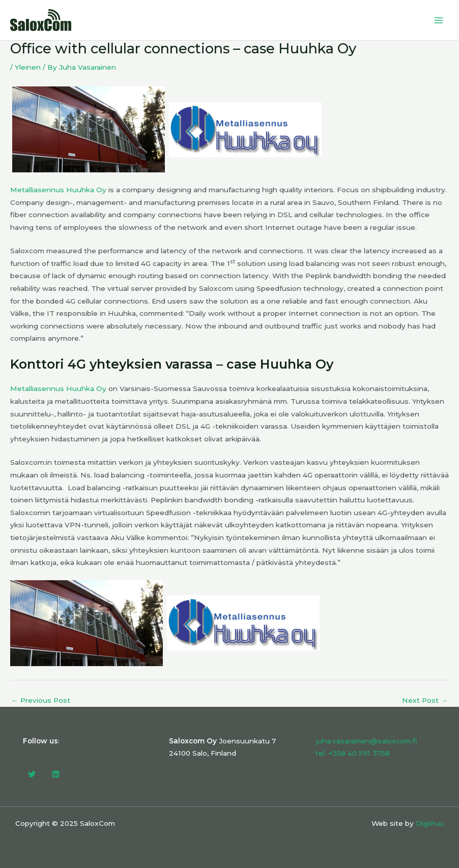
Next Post (425, 701)
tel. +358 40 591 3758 (353, 753)
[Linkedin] (56, 774)
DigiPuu (430, 823)
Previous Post (41, 701)
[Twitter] (32, 774)
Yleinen (28, 67)
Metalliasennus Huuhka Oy (58, 190)
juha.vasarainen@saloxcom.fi (366, 741)
